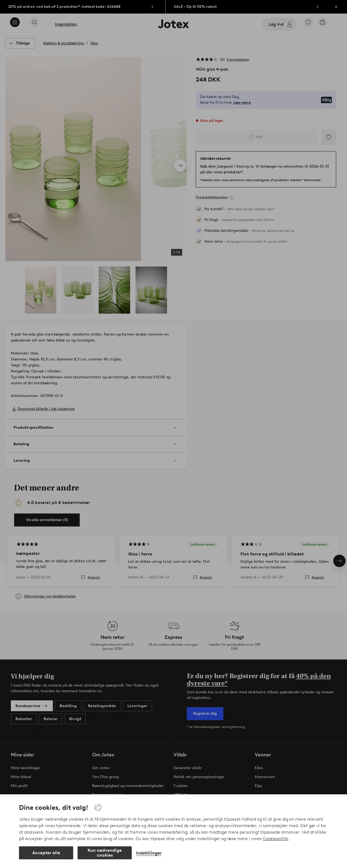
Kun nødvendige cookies (105, 853)
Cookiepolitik (275, 839)
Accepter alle (46, 853)
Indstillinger (149, 853)
